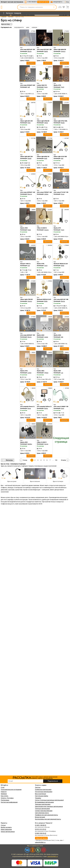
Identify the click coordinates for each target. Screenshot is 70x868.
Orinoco (63, 51)
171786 (49, 138)
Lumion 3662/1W (42, 85)
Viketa (46, 123)
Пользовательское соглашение (11, 790)
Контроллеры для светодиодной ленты (48, 819)
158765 (32, 102)
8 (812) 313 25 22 (41, 829)
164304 (49, 245)
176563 (66, 245)
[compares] (28, 43)
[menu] (12, 13)
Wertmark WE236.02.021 (61, 264)
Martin (46, 51)
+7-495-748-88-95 (32, 2)
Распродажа (5, 800)
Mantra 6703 (57, 85)
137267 (66, 138)
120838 (49, 424)
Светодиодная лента (42, 813)
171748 (32, 138)
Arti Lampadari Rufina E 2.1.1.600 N (47, 407)
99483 (49, 388)
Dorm (62, 408)
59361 (33, 352)
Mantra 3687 (57, 371)
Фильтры (8, 460)
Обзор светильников (8, 832)
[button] (66, 476)
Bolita (63, 266)
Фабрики (4, 794)
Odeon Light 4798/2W (26, 299)
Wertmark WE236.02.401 (44, 299)
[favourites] (33, 43)
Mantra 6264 (57, 335)
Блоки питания (40, 817)
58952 (66, 352)
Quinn (46, 87)
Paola (29, 230)
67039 (66, 388)
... (53, 460)
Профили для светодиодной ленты (46, 815)
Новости (4, 792)
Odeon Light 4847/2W (26, 157)
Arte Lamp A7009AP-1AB (44, 192)
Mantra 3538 (24, 228)
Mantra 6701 (57, 228)
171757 (66, 102)
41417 (49, 31)
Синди (46, 444)
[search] (54, 7)
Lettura (46, 194)
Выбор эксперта (6, 827)
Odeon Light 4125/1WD (60, 157)
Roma (29, 408)
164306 (66, 67)
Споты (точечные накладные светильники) (49, 800)
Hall (29, 87)
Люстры (38, 787)
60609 (33, 424)
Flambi (29, 158)
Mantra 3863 (41, 371)
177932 (32, 31)
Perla (29, 123)
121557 (49, 210)
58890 (33, 210)
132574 (49, 67)
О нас (3, 787)
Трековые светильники (43, 804)
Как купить (5, 796)
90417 (49, 174)
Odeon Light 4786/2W (43, 121)
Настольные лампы (42, 796)
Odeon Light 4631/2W (26, 121)
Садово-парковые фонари (44, 811)
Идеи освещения (6, 829)
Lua (62, 373)
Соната (46, 230)
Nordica (30, 444)
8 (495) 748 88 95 (41, 825)
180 (56, 460)
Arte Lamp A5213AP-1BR (44, 49)
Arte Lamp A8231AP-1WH (28, 49)
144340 (32, 245)
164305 (66, 210)
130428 (66, 317)
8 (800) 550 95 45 (41, 833)
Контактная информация (9, 802)
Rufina (46, 408)
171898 (32, 281)
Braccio (30, 194)
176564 (49, 281)
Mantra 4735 (24, 371)
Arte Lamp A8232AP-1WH (28, 335)
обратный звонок (43, 2)
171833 (66, 31)
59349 (49, 317)
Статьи (3, 825)
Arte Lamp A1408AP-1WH (61, 407)
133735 (66, 174)
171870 (49, 102)
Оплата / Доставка (7, 798)
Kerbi (46, 158)
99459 (33, 388)
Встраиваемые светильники (44, 802)
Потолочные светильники (44, 792)
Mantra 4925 (24, 442)
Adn (62, 337)
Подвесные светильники (43, 790)
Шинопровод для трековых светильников (49, 806)
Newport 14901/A (25, 264)
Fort (29, 266)
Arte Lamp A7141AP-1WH (61, 192)
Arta (62, 158)
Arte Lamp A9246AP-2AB (28, 85)
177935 (32, 317)
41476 (33, 67)
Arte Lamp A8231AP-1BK (61, 299)
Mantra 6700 (41, 264)
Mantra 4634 (41, 335)
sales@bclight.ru (58, 2)
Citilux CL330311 (42, 442)
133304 (32, 174)
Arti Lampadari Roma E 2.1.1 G (29, 407)
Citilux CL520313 (42, 228)
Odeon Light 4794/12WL (61, 121)
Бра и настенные (40, 794)
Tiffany (46, 373)
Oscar (63, 194)
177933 (66, 281)
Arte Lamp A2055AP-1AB (28, 192)
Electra (30, 51)
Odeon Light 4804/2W (60, 49)
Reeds (63, 123)
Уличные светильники (42, 809)
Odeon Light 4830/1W (43, 157)
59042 (49, 352)
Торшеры (38, 798)
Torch (63, 87)
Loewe (46, 337)
